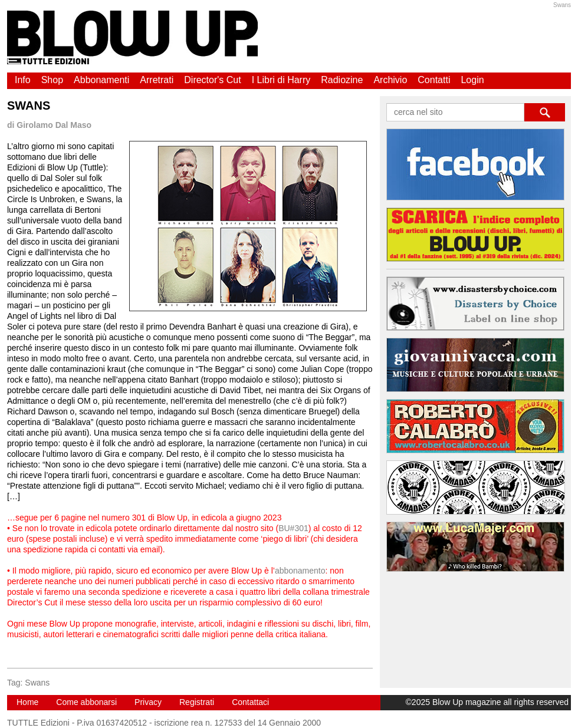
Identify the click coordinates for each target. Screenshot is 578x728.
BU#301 (293, 528)
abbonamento (300, 571)
